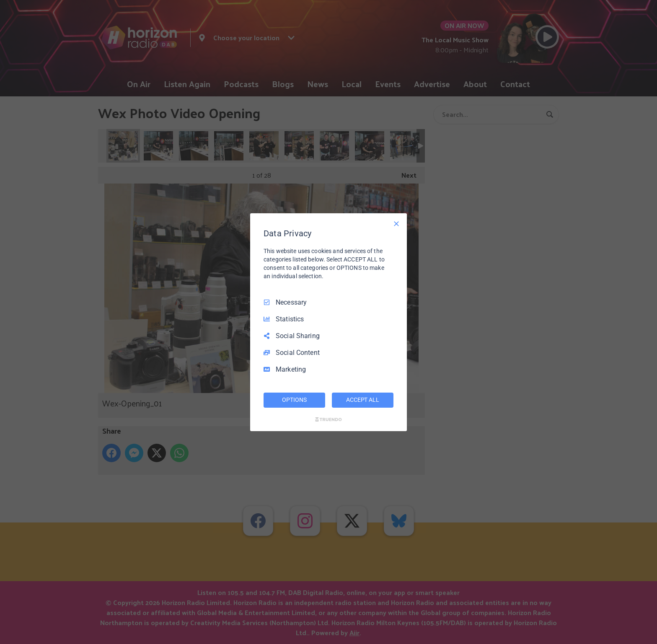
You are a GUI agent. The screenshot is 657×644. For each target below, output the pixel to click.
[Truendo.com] (328, 419)
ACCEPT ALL (363, 400)
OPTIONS (294, 400)
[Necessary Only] (396, 223)
